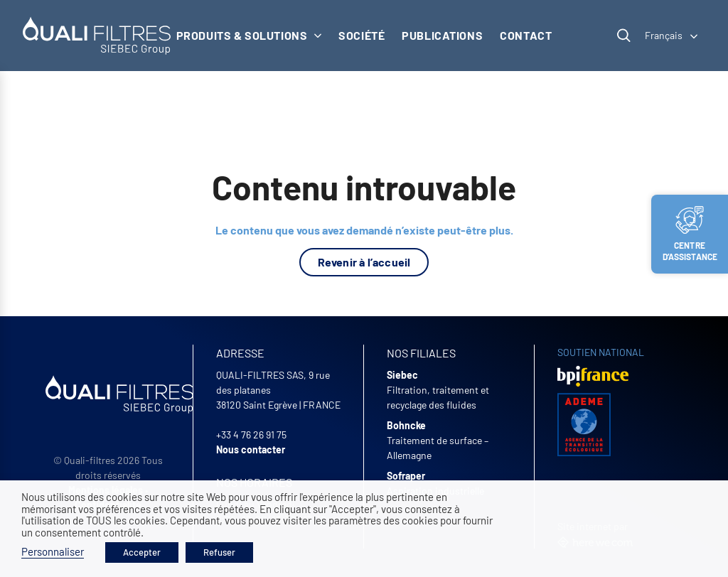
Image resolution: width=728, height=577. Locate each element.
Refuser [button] (219, 552)
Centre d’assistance (690, 234)
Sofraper (406, 476)
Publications (442, 35)
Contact (526, 35)
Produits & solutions (249, 35)
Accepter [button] (142, 552)
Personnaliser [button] (53, 551)
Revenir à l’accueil (364, 262)
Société (362, 35)
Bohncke (406, 425)
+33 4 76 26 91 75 (251, 435)
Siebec (402, 375)
